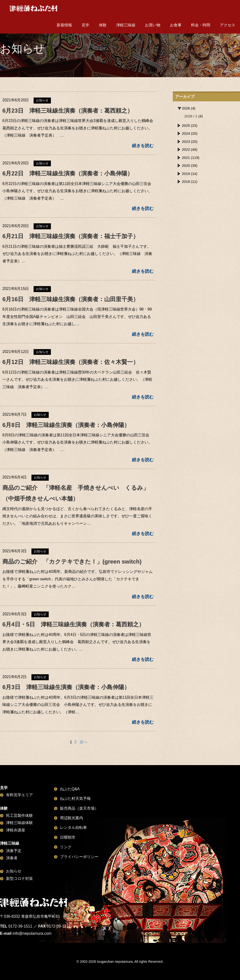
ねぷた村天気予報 (75, 798)
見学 (85, 25)
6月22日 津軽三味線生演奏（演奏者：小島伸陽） (68, 173)
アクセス (228, 25)
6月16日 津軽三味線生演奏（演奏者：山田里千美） (71, 299)
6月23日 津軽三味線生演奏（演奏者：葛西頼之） (68, 111)
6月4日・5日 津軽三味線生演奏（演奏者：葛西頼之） (73, 624)
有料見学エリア (19, 795)
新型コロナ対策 (19, 879)
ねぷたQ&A (70, 789)
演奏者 (12, 858)
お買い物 (153, 25)
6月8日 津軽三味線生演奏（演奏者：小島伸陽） (66, 425)
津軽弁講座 (16, 830)
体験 (103, 25)
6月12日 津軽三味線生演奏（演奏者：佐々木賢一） (71, 362)
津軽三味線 (126, 25)
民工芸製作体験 (19, 816)
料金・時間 (201, 25)
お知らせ (14, 871)
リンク (66, 847)
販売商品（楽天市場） (79, 808)
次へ (84, 742)
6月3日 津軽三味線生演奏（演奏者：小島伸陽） (66, 687)
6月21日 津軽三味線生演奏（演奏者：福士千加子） (71, 236)
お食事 (176, 25)
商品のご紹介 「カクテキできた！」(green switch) (72, 562)
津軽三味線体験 (19, 823)
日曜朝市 (68, 837)
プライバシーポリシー (79, 857)
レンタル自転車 (73, 827)
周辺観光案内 (72, 818)
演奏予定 (14, 851)
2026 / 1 (191, 116)
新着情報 (64, 25)
